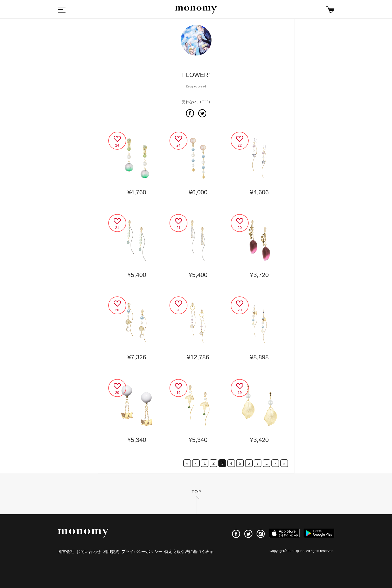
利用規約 (111, 552)
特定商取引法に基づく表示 (189, 552)
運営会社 (66, 552)
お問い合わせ (89, 552)
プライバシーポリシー (142, 552)
